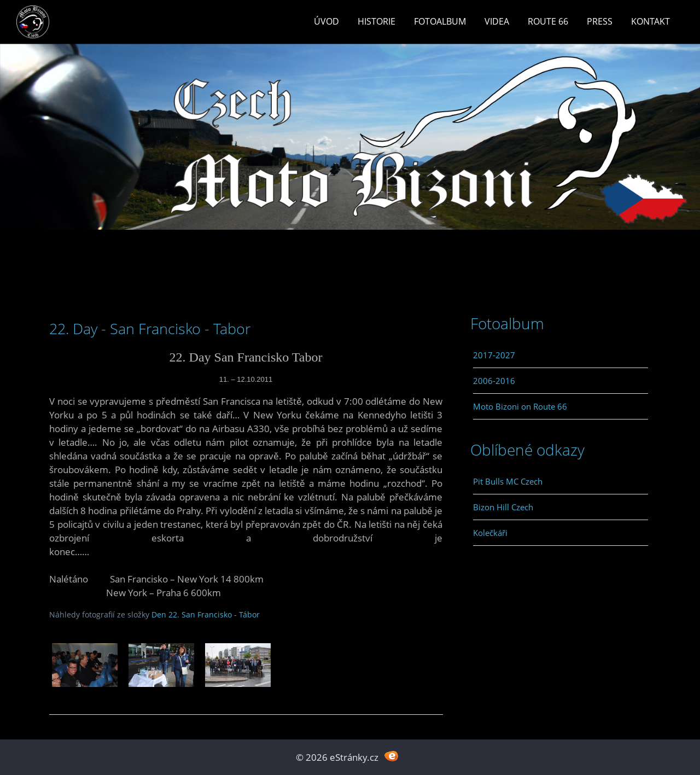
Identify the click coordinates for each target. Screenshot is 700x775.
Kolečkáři (490, 533)
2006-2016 (494, 381)
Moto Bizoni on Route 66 (520, 406)
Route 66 (548, 21)
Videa (497, 21)
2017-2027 (494, 355)
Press (600, 21)
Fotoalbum (440, 21)
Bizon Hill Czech (503, 507)
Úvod (326, 21)
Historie (377, 21)
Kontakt (651, 21)
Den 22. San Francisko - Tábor (206, 614)
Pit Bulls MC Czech (508, 481)
